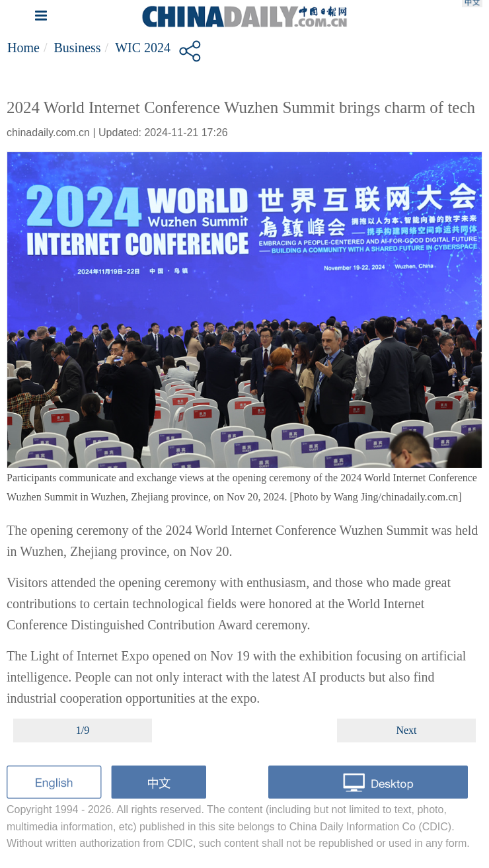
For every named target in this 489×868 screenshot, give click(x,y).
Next (406, 730)
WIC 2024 (143, 48)
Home (23, 48)
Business (77, 48)
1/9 (83, 730)
